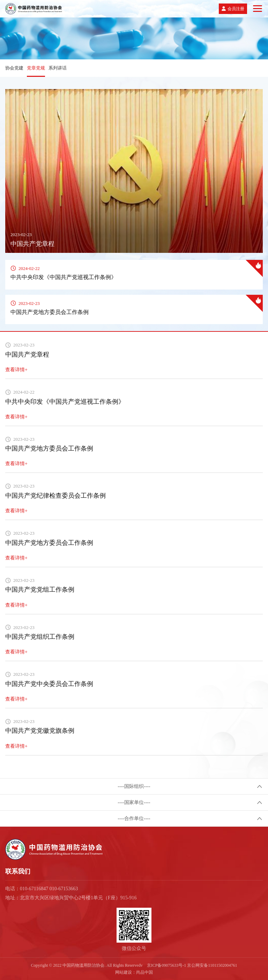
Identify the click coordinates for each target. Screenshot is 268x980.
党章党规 (36, 68)
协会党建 (14, 68)
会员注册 (236, 9)
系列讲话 (58, 68)
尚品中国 (144, 972)
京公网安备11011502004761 (212, 965)
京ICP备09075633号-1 (167, 965)
